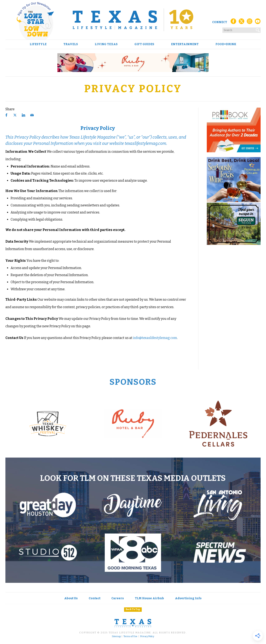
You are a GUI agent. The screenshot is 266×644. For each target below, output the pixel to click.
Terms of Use (130, 637)
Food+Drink (226, 44)
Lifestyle (38, 44)
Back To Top (133, 609)
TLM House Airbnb (149, 598)
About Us (71, 598)
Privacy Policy (147, 637)
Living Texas (106, 44)
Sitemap (116, 637)
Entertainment (185, 44)
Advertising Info (188, 598)
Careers (118, 598)
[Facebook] (233, 22)
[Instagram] (250, 22)
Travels (71, 44)
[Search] (258, 29)
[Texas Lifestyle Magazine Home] (133, 20)
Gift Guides (144, 44)
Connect (220, 22)
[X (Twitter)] (241, 22)
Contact (95, 598)
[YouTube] (258, 22)
